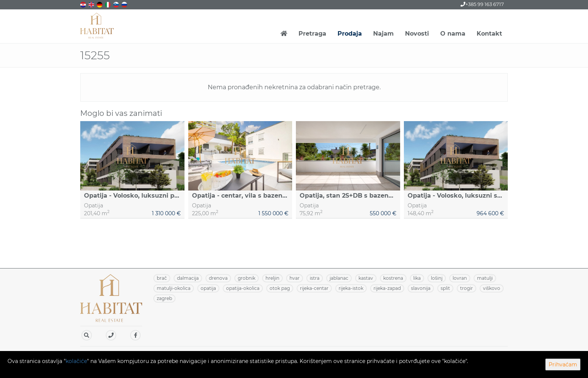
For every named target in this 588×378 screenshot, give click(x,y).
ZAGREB (164, 298)
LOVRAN (460, 278)
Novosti (417, 34)
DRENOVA (218, 278)
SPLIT (445, 288)
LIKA (417, 278)
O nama (453, 34)
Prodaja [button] (350, 34)
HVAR (295, 278)
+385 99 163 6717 (482, 4)
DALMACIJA (188, 278)
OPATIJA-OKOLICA (243, 288)
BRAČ (162, 278)
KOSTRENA (393, 278)
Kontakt (489, 34)
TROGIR (466, 288)
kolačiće (76, 361)
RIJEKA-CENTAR (314, 288)
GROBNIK (247, 278)
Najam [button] (383, 34)
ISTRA (315, 278)
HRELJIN (272, 278)
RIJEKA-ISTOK (351, 288)
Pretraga (312, 34)
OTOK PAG (280, 288)
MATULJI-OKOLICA (174, 288)
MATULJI (485, 278)
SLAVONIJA (421, 288)
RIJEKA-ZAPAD (387, 288)
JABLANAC (339, 278)
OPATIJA (208, 288)
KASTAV (366, 278)
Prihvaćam (563, 364)
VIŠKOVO (492, 288)
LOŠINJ (437, 278)
